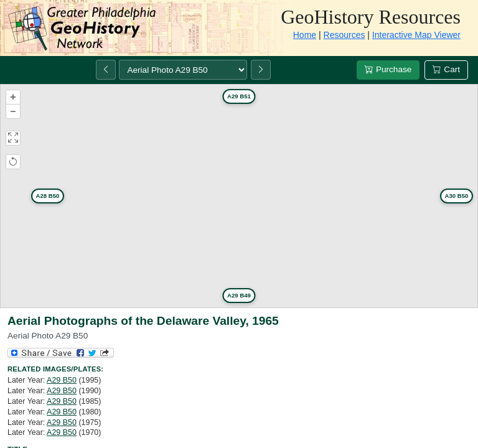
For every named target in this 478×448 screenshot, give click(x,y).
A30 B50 (457, 196)
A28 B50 (48, 196)
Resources (344, 35)
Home (305, 35)
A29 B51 (239, 96)
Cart (446, 69)
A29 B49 (239, 295)
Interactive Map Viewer (416, 35)
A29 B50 (62, 380)
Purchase (388, 69)
